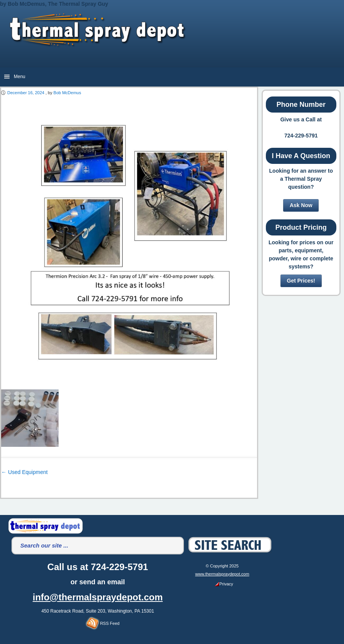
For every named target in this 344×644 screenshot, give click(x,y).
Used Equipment (24, 472)
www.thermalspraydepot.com (222, 574)
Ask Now (301, 205)
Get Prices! (301, 281)
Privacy (224, 584)
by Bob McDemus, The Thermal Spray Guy (54, 4)
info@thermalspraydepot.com (97, 597)
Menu (20, 77)
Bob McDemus (67, 93)
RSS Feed (102, 623)
